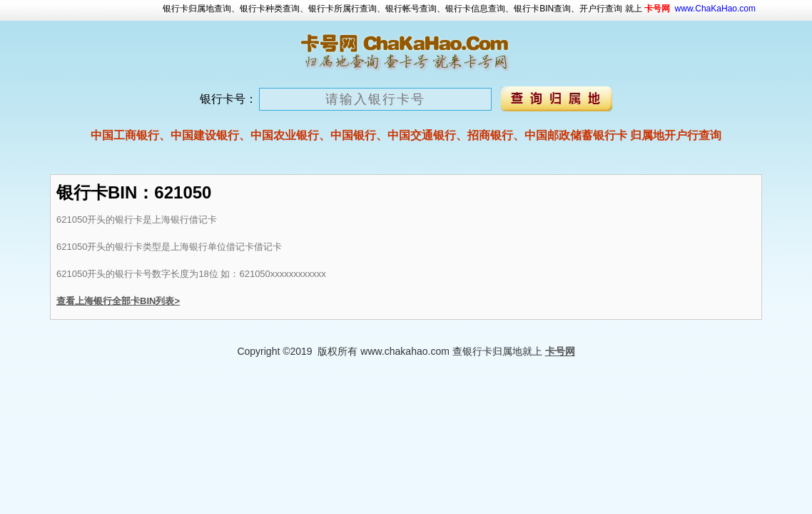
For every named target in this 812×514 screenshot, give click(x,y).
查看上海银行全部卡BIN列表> (118, 301)
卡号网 (560, 351)
